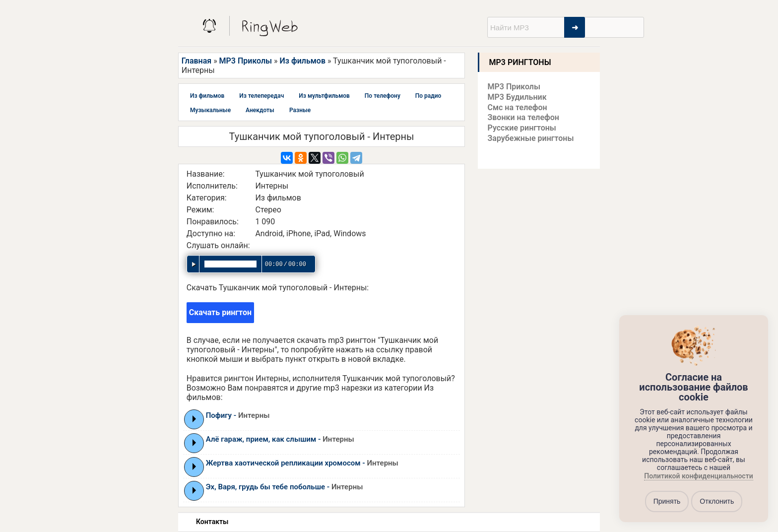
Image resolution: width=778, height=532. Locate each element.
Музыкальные (210, 110)
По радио (428, 96)
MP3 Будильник (517, 97)
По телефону (383, 96)
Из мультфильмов (324, 96)
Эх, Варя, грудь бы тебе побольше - (285, 487)
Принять (667, 501)
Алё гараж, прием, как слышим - (280, 439)
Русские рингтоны (522, 128)
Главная (196, 61)
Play (194, 419)
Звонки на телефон (523, 117)
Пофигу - (238, 415)
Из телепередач (261, 96)
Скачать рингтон (220, 312)
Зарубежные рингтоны (531, 138)
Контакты (212, 522)
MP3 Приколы (246, 61)
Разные (300, 110)
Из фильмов (303, 61)
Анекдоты (260, 110)
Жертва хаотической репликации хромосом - (302, 463)
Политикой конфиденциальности (698, 476)
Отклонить (717, 501)
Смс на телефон (518, 107)
